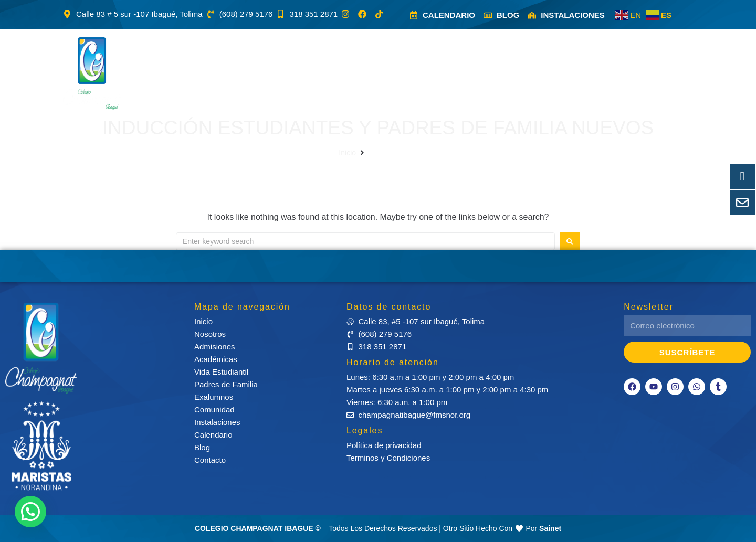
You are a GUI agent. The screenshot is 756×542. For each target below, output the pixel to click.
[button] (238, 73)
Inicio (347, 153)
